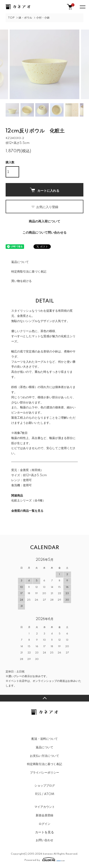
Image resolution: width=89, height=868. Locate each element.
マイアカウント (45, 807)
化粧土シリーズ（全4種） (28, 501)
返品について (20, 262)
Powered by (45, 859)
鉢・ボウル (25, 18)
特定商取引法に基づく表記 (29, 272)
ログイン (44, 824)
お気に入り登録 (45, 207)
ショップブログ (45, 786)
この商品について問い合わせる (44, 233)
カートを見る (44, 832)
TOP (11, 18)
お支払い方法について (44, 756)
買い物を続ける (21, 281)
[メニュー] (82, 7)
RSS (38, 794)
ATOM (49, 794)
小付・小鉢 (43, 18)
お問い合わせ (44, 840)
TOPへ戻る (44, 698)
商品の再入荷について (44, 222)
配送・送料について (45, 739)
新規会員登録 (44, 815)
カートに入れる (45, 190)
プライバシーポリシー (44, 773)
